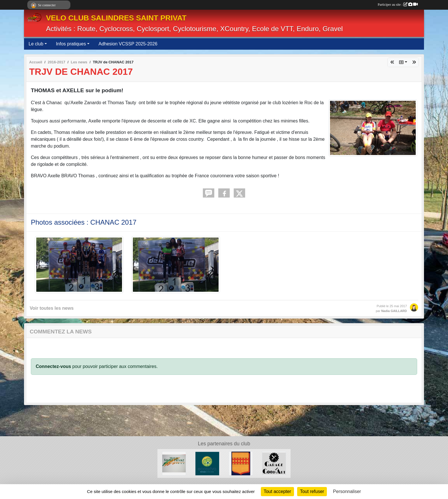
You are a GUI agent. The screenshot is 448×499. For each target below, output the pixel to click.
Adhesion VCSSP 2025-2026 (128, 44)
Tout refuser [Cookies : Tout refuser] (312, 491)
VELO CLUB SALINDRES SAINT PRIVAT (116, 18)
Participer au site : (398, 5)
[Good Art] (274, 463)
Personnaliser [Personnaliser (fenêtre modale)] (347, 491)
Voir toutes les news (52, 308)
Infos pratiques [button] (71, 44)
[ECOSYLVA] (207, 463)
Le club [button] (36, 44)
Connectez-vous (53, 366)
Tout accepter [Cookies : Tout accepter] (277, 491)
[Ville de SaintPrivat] (174, 463)
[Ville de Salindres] (241, 463)
